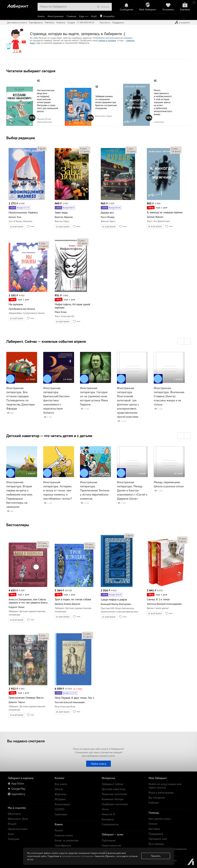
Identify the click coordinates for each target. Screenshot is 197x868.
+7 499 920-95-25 (86, 23)
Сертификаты (36, 23)
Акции (59, 830)
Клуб (94, 16)
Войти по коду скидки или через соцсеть (165, 786)
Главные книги (64, 835)
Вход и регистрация (161, 793)
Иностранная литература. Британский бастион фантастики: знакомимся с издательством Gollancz (57, 400)
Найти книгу (98, 764)
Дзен (11, 834)
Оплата (153, 824)
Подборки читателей (115, 804)
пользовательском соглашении (77, 856)
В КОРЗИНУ (17, 227)
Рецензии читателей (114, 794)
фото (42, 148)
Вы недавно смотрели (26, 741)
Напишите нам (158, 839)
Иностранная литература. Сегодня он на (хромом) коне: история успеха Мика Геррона (94, 396)
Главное (71, 16)
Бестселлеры (18, 525)
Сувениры (61, 814)
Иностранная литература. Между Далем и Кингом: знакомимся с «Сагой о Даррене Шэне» (132, 490)
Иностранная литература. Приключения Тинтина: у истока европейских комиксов (95, 490)
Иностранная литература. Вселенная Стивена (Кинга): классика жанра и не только (169, 396)
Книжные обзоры (113, 799)
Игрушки (60, 799)
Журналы (60, 794)
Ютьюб (12, 824)
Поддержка (118, 23)
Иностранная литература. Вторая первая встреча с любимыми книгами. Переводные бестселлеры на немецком (20, 495)
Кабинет (154, 803)
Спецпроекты (110, 824)
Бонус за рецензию (67, 840)
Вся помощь (156, 844)
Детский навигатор (114, 789)
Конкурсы (108, 819)
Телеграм (14, 839)
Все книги (61, 784)
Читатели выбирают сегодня (31, 71)
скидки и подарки (107, 40)
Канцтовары (62, 804)
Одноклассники (18, 829)
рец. (83, 148)
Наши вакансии (111, 845)
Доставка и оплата (17, 23)
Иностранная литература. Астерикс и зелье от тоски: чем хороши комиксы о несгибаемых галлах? (58, 490)
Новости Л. (108, 814)
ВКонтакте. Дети (18, 819)
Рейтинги (50, 23)
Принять (156, 856)
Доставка (154, 829)
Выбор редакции (21, 138)
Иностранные (56, 16)
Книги (41, 16)
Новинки (61, 23)
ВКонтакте (14, 814)
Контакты (105, 23)
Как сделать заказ (160, 819)
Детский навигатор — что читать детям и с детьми (49, 436)
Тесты (105, 809)
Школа (59, 789)
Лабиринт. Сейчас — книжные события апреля (46, 341)
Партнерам (109, 840)
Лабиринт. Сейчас (113, 784)
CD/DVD (60, 809)
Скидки (71, 23)
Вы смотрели (157, 798)
